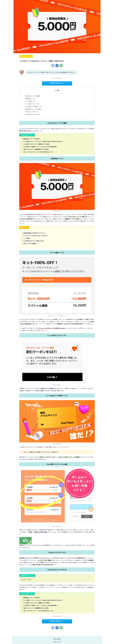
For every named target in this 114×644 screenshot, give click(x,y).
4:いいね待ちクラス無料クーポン (34, 106)
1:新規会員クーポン (30, 99)
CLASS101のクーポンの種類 (32, 96)
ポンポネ (57, 639)
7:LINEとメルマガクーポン (32, 112)
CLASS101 (22, 129)
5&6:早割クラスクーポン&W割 (33, 109)
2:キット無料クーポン (31, 101)
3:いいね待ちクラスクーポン (32, 104)
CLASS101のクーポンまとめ (32, 114)
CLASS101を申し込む (57, 83)
